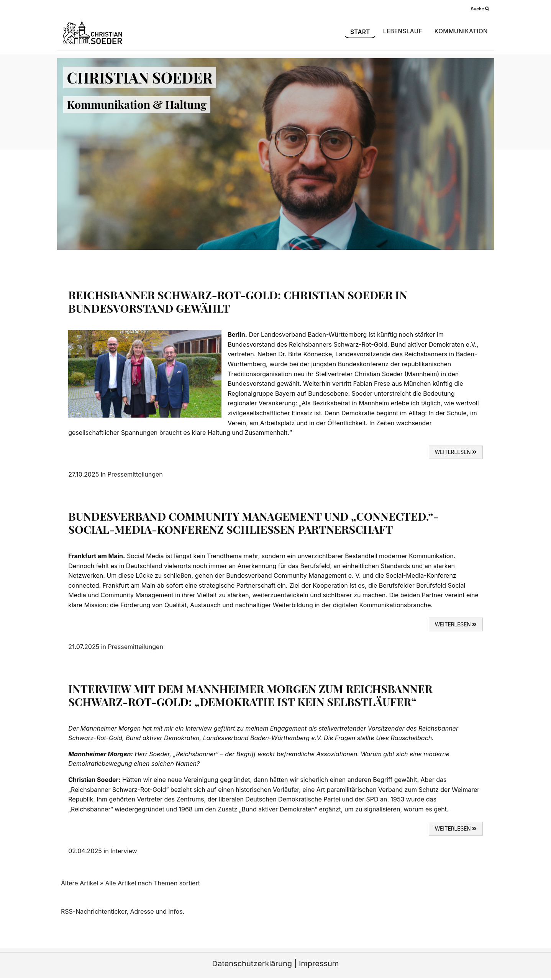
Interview (124, 851)
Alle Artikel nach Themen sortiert (153, 883)
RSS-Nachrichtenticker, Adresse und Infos (122, 911)
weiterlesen (456, 452)
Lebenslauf (403, 31)
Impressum (319, 964)
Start (360, 32)
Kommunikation (461, 31)
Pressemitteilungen (135, 474)
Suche (480, 9)
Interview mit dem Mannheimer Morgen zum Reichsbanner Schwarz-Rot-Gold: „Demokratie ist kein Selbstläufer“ (250, 695)
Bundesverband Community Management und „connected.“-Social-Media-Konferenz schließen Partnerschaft (253, 523)
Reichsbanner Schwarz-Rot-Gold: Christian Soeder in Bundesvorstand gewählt (238, 301)
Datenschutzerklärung (252, 964)
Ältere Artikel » (82, 883)
